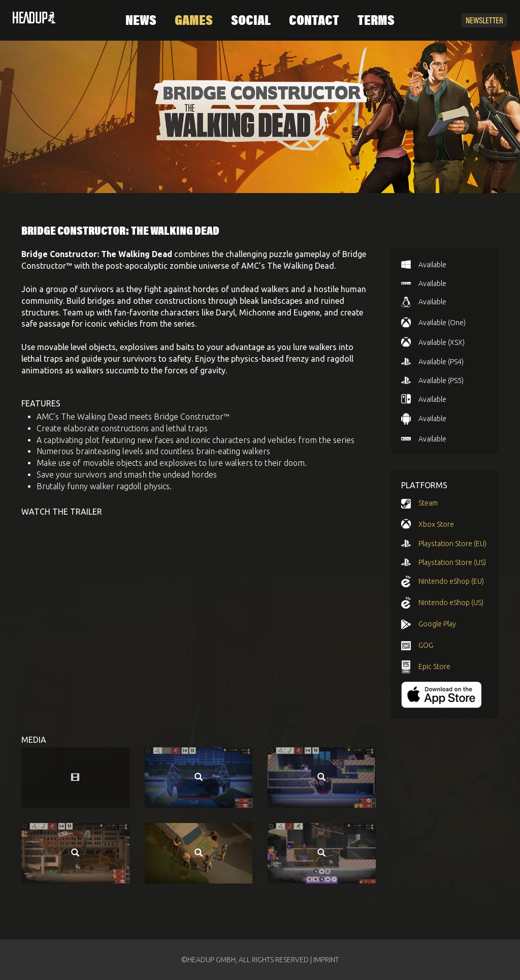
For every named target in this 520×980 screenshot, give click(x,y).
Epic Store (434, 667)
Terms (376, 21)
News (141, 21)
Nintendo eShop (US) (451, 603)
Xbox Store (436, 524)
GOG (426, 645)
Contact (314, 21)
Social (251, 21)
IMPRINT (326, 960)
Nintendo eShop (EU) (451, 581)
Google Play (437, 624)
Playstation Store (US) (452, 562)
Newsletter (484, 21)
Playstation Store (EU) (452, 544)
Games (194, 21)
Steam (428, 503)
